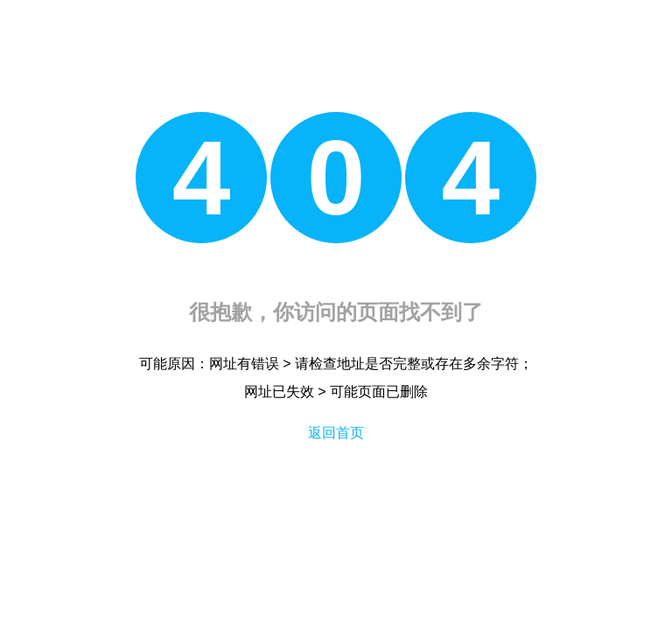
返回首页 (336, 433)
